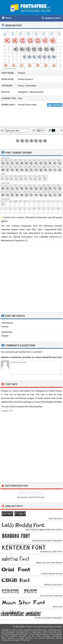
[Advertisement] (32, 118)
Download (55, 105)
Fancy (21, 86)
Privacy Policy (47, 627)
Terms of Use (32, 627)
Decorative (31, 86)
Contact (58, 627)
